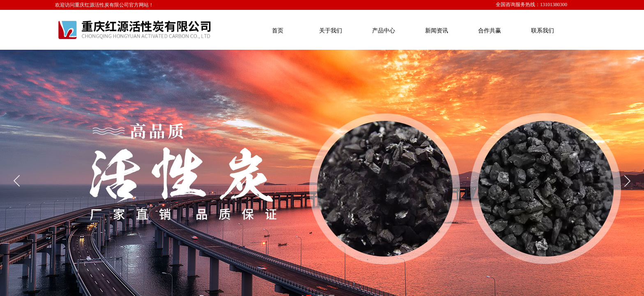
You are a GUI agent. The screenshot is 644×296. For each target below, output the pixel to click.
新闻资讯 (437, 31)
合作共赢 (490, 31)
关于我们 (331, 31)
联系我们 (543, 31)
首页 (278, 31)
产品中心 (384, 31)
